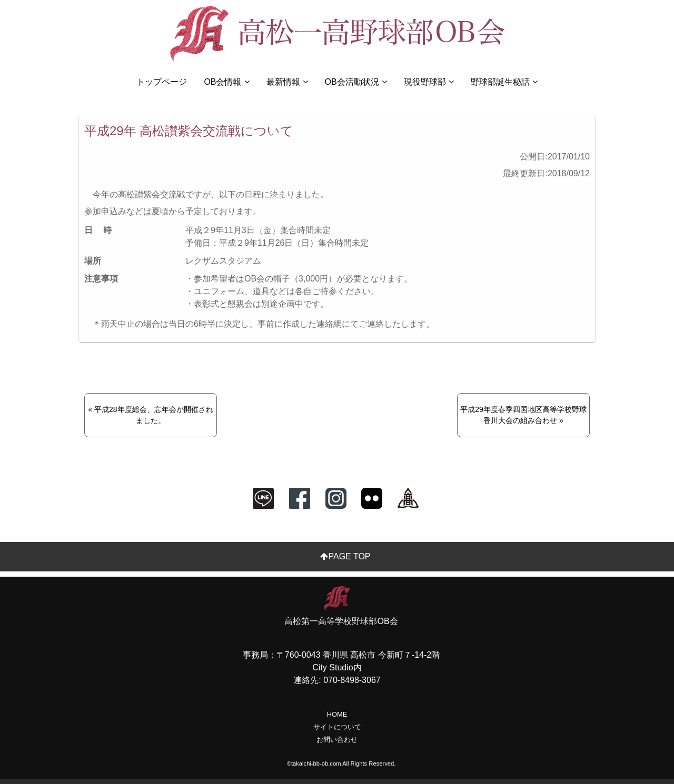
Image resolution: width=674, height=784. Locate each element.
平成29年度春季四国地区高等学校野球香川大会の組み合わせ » (523, 415)
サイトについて (337, 727)
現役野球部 (429, 82)
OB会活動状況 (356, 82)
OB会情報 (226, 82)
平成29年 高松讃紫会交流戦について (189, 131)
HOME (337, 714)
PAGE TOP (341, 556)
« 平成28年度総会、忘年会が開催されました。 (150, 415)
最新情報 (287, 82)
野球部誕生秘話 (504, 82)
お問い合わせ (337, 740)
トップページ (162, 82)
